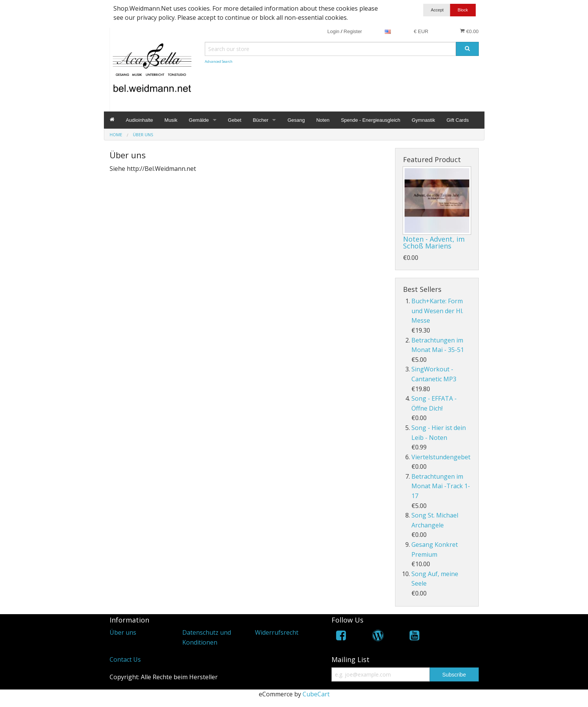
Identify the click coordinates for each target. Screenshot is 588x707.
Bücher (261, 120)
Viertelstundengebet (441, 457)
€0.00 (469, 31)
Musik (171, 120)
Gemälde (199, 120)
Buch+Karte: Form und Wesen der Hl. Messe (437, 311)
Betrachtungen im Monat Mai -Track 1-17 (441, 486)
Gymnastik (423, 120)
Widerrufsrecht (277, 632)
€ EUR (421, 31)
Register (353, 31)
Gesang (296, 120)
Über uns (123, 632)
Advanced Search (219, 61)
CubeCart (316, 694)
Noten (323, 120)
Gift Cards (458, 120)
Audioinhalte (140, 120)
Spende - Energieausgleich (371, 120)
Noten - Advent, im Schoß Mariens (434, 242)
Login (333, 31)
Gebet (235, 120)
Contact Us (125, 659)
